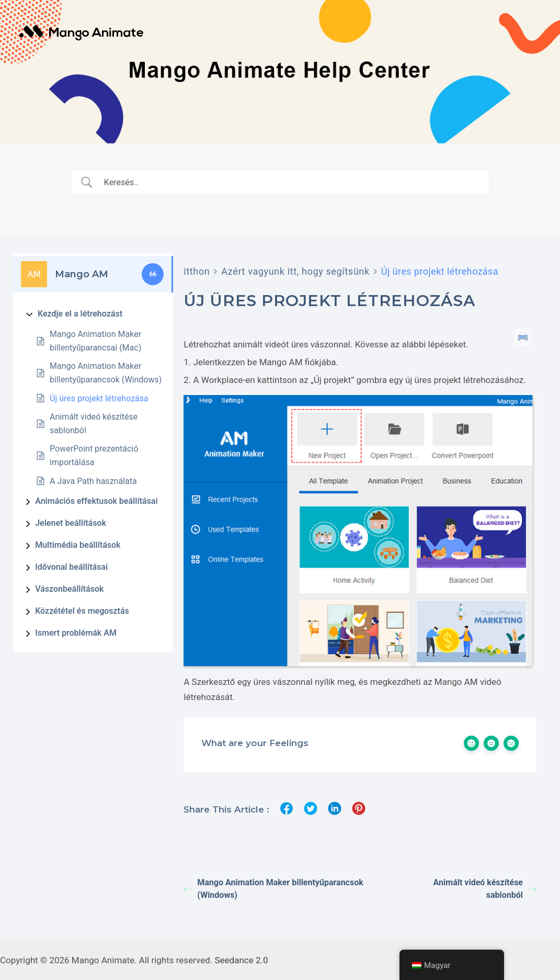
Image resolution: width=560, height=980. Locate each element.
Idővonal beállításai (71, 567)
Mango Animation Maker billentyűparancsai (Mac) (95, 341)
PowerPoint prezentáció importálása (94, 455)
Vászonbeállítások (69, 589)
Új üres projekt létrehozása (99, 398)
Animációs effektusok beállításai (96, 501)
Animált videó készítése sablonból (94, 424)
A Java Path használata (93, 481)
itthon (197, 271)
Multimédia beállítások (78, 545)
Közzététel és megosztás (82, 611)
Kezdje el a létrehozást (80, 314)
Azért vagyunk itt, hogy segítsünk (295, 271)
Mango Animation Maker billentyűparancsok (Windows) (106, 373)
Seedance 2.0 (242, 959)
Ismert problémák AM (76, 633)
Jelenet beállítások (71, 523)
